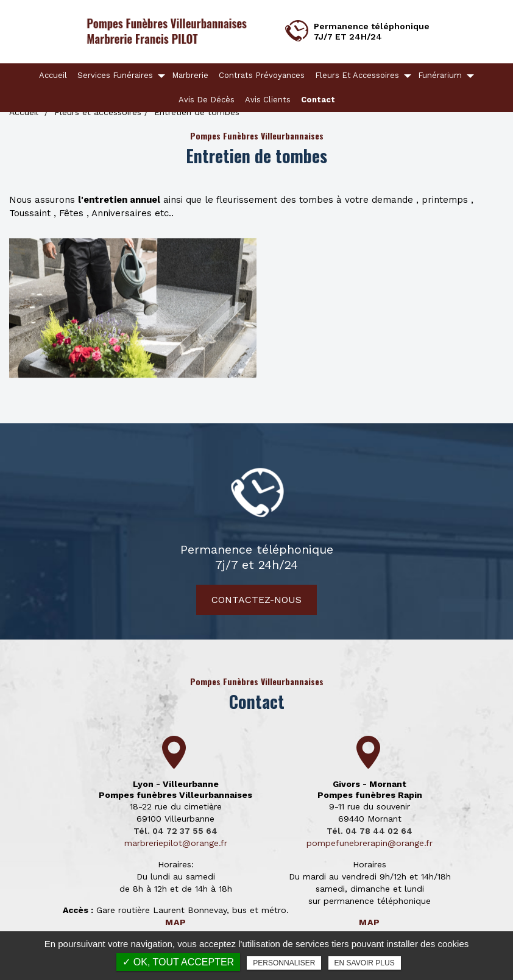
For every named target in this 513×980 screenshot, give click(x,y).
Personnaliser (284, 963)
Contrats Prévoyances (262, 75)
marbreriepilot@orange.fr (176, 843)
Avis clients (268, 100)
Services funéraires (115, 75)
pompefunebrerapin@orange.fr (370, 843)
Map (176, 922)
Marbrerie (190, 75)
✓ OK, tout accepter (178, 962)
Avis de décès (207, 100)
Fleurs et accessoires (357, 75)
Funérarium (440, 75)
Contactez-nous (256, 600)
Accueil (53, 75)
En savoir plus (365, 963)
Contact (318, 100)
